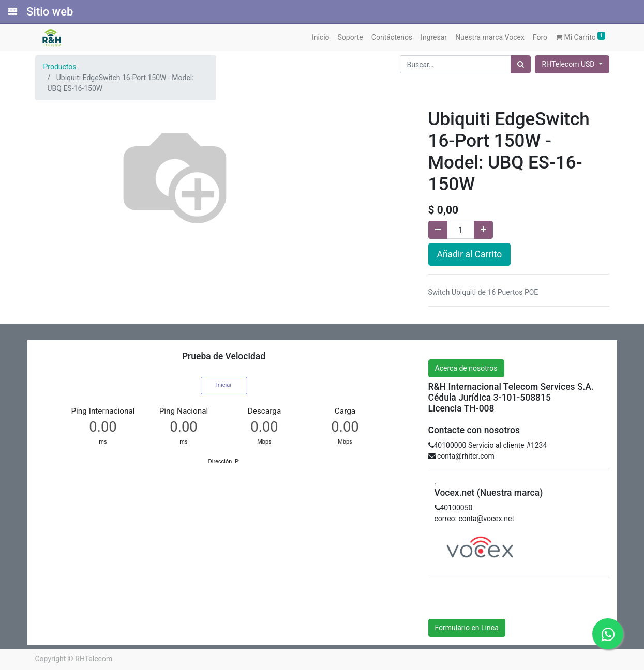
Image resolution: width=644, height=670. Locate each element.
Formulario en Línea (467, 628)
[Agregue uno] (483, 230)
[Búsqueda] (521, 64)
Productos (60, 67)
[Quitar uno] (438, 230)
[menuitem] (321, 37)
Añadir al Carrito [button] (470, 254)
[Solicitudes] (12, 12)
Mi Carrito (580, 36)
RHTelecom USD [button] (569, 64)
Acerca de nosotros (466, 368)
